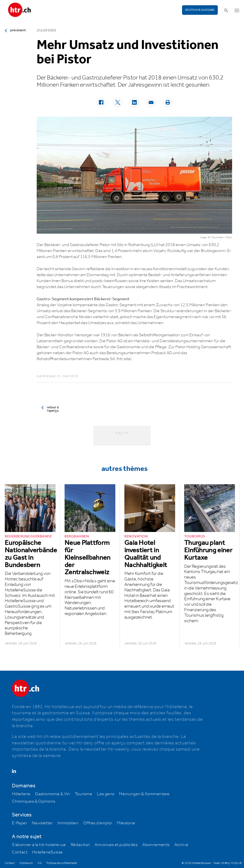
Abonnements (156, 845)
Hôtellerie (21, 794)
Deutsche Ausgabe (200, 10)
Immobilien (68, 823)
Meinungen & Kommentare (144, 794)
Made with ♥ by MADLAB (227, 863)
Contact (20, 852)
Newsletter (42, 823)
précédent (18, 30)
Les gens (106, 794)
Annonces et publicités (116, 845)
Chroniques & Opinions (33, 801)
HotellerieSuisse (47, 852)
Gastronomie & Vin (53, 794)
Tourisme (84, 794)
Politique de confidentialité (62, 863)
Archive (181, 845)
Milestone (126, 823)
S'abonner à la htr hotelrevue (39, 845)
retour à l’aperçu (53, 409)
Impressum (26, 863)
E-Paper (20, 823)
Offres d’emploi (98, 823)
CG (40, 863)
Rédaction (80, 845)
